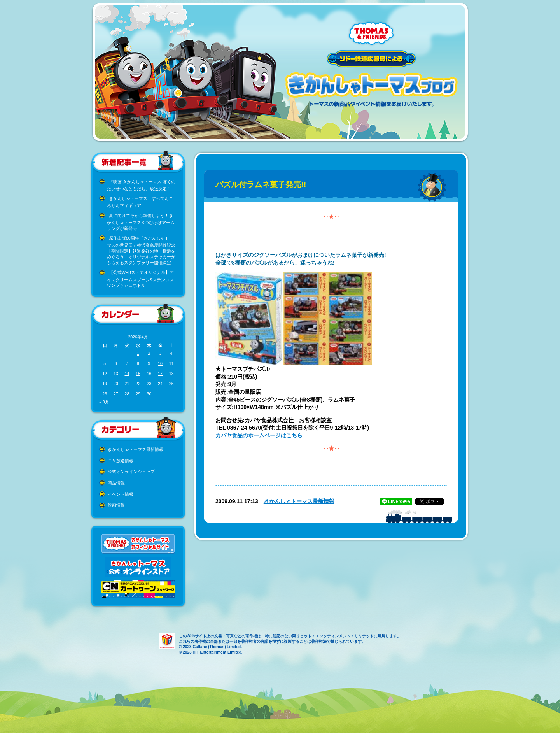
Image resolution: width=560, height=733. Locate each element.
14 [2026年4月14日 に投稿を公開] (127, 374)
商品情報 (116, 483)
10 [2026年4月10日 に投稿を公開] (160, 363)
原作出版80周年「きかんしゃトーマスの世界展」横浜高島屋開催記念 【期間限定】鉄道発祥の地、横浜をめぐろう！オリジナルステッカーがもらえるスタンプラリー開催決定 (141, 250)
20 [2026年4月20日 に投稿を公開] (116, 384)
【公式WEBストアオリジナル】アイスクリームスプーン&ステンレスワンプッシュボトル (140, 279)
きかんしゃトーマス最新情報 (136, 449)
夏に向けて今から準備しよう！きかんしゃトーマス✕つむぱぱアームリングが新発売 (141, 222)
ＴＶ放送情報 (121, 461)
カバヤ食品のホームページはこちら (259, 435)
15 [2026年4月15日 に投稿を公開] (138, 374)
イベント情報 (121, 494)
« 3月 (104, 402)
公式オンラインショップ (131, 472)
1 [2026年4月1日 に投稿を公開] (138, 353)
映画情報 (116, 505)
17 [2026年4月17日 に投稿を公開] (160, 374)
